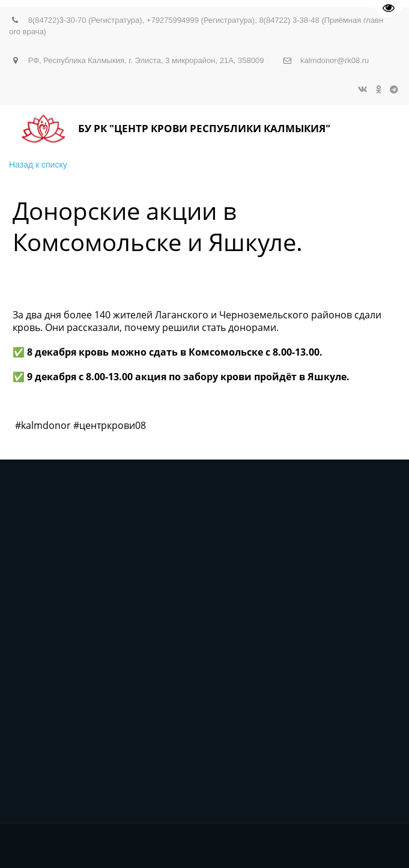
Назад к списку (38, 165)
